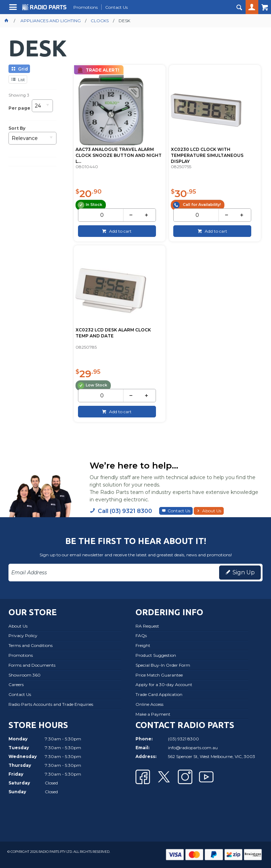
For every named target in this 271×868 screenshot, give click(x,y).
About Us (212, 510)
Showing (19, 95)
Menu (14, 10)
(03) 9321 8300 (183, 738)
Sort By (17, 128)
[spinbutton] (102, 215)
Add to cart (120, 230)
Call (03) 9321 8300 (125, 510)
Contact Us (179, 510)
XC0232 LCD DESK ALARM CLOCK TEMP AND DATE (113, 332)
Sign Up (244, 571)
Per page (19, 108)
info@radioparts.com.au (193, 747)
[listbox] (42, 108)
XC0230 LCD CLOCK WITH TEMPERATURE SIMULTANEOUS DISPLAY (207, 155)
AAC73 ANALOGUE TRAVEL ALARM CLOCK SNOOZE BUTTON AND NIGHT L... (118, 155)
